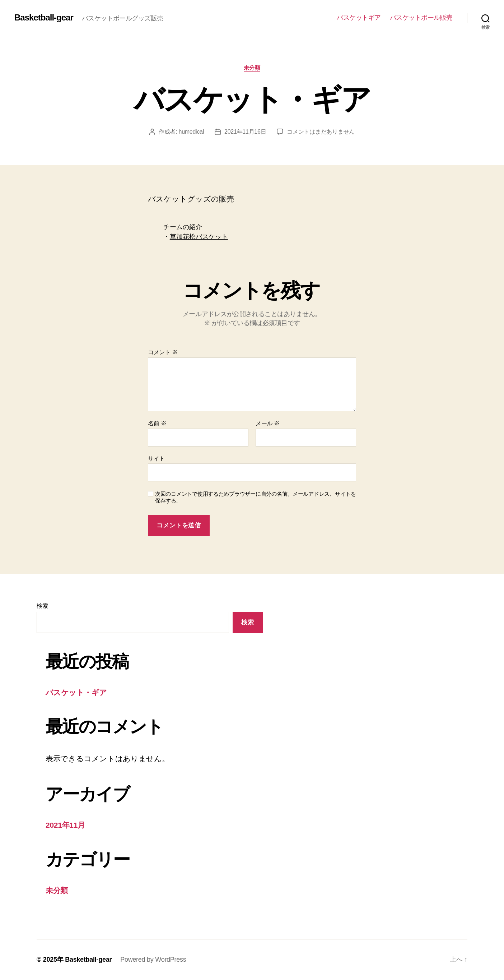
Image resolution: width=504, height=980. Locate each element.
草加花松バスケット (199, 237)
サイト (156, 459)
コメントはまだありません (321, 132)
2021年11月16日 (245, 132)
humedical (192, 132)
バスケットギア (359, 18)
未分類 (252, 68)
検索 (42, 606)
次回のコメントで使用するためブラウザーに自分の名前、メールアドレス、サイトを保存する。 (256, 497)
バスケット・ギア (76, 692)
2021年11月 (65, 825)
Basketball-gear (44, 18)
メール (268, 423)
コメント (163, 352)
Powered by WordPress (153, 960)
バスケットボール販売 (421, 18)
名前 (157, 423)
